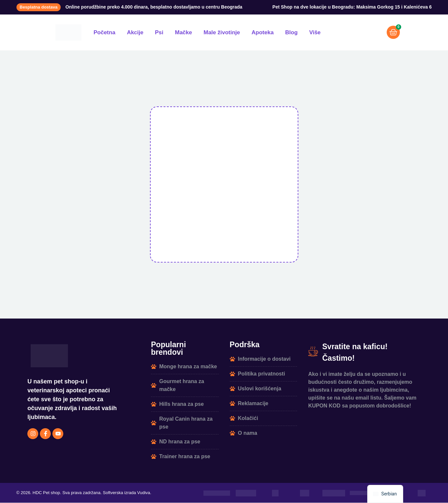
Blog (291, 32)
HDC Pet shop (46, 493)
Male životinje (222, 32)
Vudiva (144, 493)
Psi (159, 32)
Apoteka (263, 32)
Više (315, 32)
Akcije (135, 32)
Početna (105, 32)
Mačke (184, 32)
